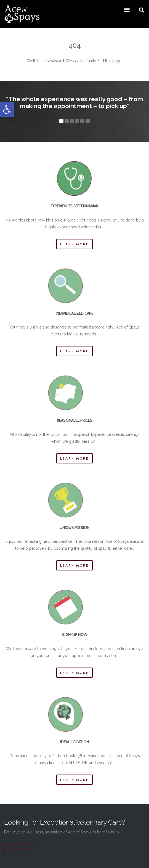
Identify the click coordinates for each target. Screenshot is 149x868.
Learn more (74, 244)
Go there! (20, 849)
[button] (7, 110)
